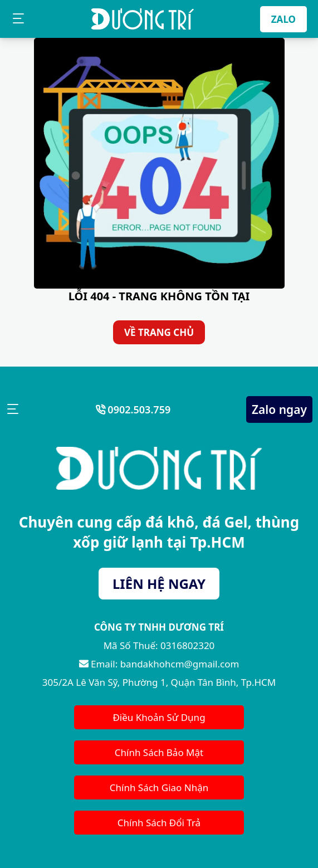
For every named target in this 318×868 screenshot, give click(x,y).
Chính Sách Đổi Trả (159, 823)
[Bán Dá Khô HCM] (143, 19)
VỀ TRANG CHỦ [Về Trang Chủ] (159, 332)
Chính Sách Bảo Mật (159, 752)
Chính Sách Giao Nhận (159, 787)
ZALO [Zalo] (283, 19)
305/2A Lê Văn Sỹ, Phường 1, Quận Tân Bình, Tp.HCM (159, 682)
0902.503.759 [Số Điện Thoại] (138, 409)
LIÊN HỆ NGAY (159, 584)
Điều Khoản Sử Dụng (159, 717)
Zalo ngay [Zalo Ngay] (279, 409)
